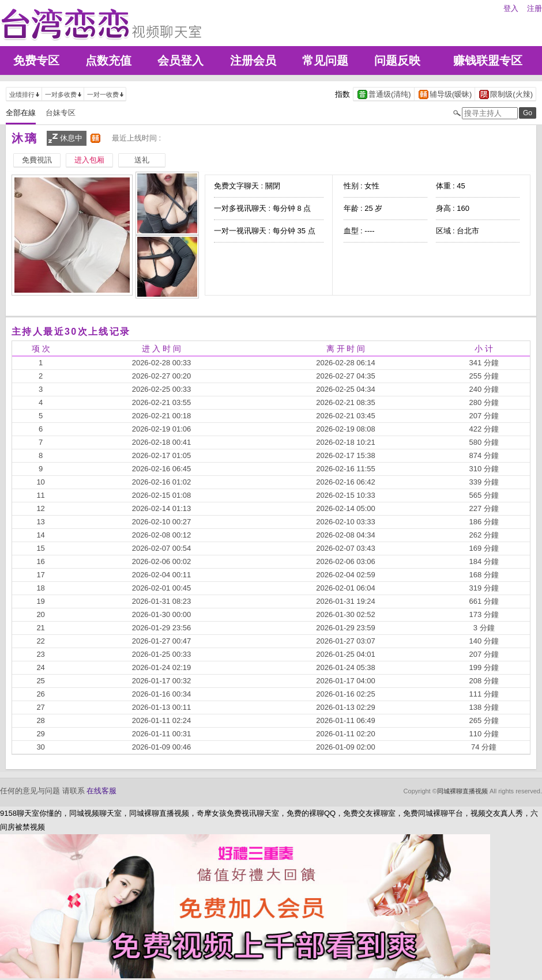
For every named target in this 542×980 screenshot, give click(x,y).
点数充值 (108, 60)
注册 (535, 8)
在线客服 (101, 791)
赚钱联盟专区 (488, 60)
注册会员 (253, 60)
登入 (511, 8)
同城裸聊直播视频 (462, 791)
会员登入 (180, 60)
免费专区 (36, 60)
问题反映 (397, 60)
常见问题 (325, 60)
